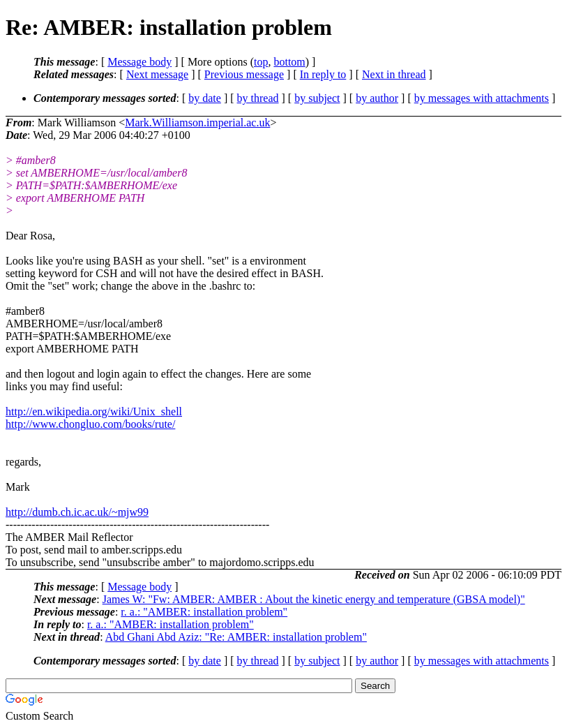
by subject (317, 98)
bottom (289, 62)
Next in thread (394, 74)
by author (377, 98)
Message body (139, 62)
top (261, 62)
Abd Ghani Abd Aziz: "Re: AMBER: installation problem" (236, 637)
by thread (258, 98)
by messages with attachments (482, 98)
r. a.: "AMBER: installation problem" (204, 612)
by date (205, 98)
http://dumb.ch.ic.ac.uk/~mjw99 (77, 512)
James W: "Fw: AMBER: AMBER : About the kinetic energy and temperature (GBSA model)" (314, 599)
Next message (157, 74)
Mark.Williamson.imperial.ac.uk (197, 122)
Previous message (244, 74)
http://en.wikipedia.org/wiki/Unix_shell (94, 411)
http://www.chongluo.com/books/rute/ (90, 424)
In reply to (323, 74)
